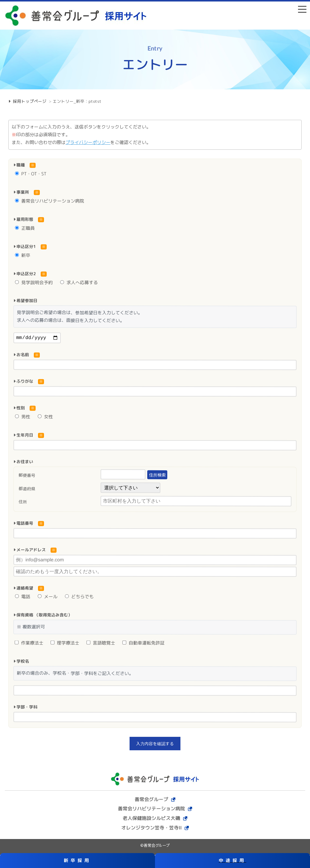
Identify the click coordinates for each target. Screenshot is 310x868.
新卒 (23, 255)
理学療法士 (65, 644)
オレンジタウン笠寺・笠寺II (151, 829)
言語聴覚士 (101, 644)
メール (48, 598)
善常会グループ (151, 800)
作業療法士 (29, 644)
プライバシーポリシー (88, 142)
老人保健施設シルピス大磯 (151, 819)
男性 (23, 418)
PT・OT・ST (31, 174)
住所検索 (157, 476)
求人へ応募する (79, 282)
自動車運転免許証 (143, 644)
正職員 (25, 228)
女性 (45, 418)
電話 (23, 598)
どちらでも (79, 598)
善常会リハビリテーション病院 (50, 201)
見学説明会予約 (34, 282)
